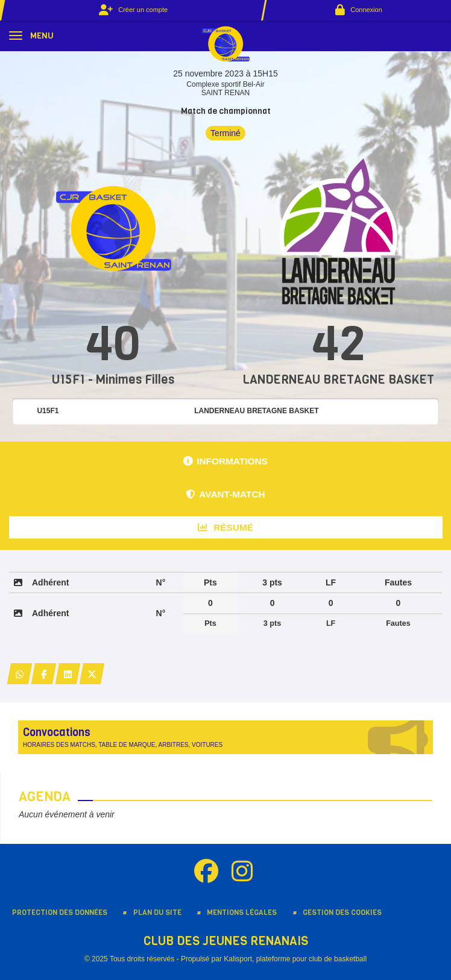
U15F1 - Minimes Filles (113, 380)
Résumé (225, 527)
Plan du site (157, 913)
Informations (225, 461)
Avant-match (225, 494)
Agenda (45, 797)
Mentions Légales (242, 913)
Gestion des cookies (342, 913)
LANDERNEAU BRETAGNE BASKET (338, 380)
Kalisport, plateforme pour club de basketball (295, 959)
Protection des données (60, 913)
